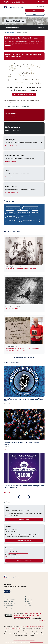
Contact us (9, 548)
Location (8, 527)
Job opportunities (8, 606)
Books (5, 179)
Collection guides (5, 148)
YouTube (29, 606)
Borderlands (10, 212)
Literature (35, 212)
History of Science (23, 212)
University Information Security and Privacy (24, 640)
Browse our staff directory (24, 561)
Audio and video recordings (5, 164)
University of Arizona (12, 220)
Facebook (30, 597)
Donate (35, 14)
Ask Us (35, 10)
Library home (10, 33)
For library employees (10, 608)
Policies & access (8, 601)
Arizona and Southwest (13, 208)
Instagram (30, 599)
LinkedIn (29, 601)
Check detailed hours (24, 519)
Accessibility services (9, 604)
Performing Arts (11, 216)
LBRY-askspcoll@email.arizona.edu (18, 553)
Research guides (5, 195)
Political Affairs (24, 216)
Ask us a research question (12, 557)
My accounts (40, 6)
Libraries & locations (9, 597)
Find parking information (24, 541)
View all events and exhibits (24, 357)
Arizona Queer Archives (31, 208)
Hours (7, 507)
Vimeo (29, 604)
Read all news (24, 497)
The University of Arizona (37, 642)
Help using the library (10, 599)
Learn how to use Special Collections (24, 94)
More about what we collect (30, 220)
